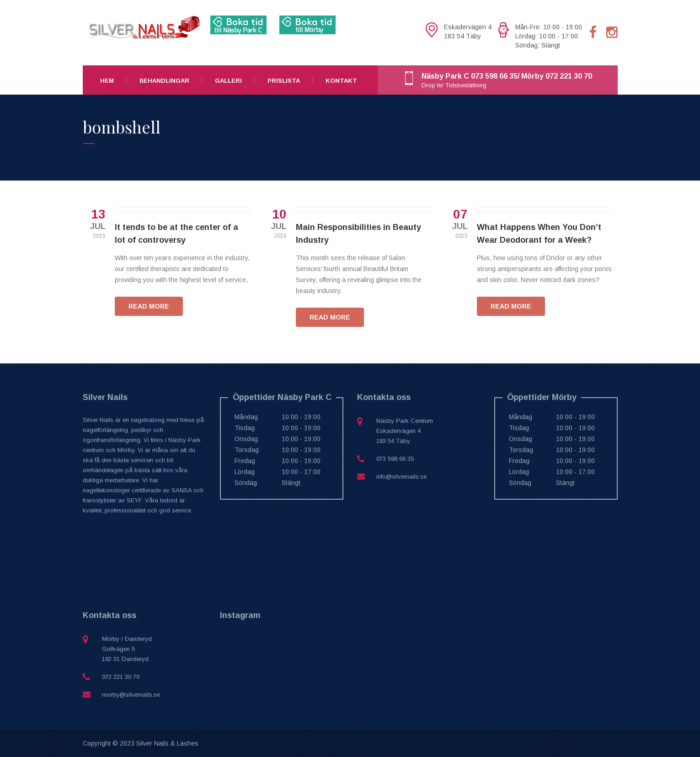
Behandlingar (164, 81)
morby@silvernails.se (131, 695)
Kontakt (341, 81)
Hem (107, 81)
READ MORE (149, 306)
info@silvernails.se (401, 477)
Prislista (284, 81)
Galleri (228, 81)
